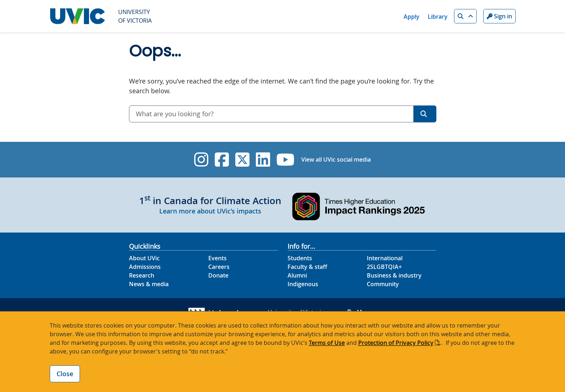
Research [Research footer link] (142, 275)
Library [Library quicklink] (438, 17)
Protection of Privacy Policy (396, 343)
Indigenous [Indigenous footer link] (303, 284)
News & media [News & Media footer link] (149, 284)
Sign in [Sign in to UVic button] (499, 16)
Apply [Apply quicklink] (411, 17)
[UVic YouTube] (286, 160)
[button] (465, 16)
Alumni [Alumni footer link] (297, 275)
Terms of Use (327, 343)
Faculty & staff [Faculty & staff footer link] (307, 267)
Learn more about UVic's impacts (210, 211)
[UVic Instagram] (201, 160)
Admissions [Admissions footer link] (145, 267)
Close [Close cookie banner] (65, 374)
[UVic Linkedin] (263, 160)
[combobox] (271, 114)
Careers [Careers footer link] (219, 267)
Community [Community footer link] (383, 284)
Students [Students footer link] (300, 258)
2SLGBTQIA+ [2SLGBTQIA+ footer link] (384, 267)
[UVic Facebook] (222, 160)
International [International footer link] (385, 258)
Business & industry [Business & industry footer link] (394, 275)
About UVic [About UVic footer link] (144, 258)
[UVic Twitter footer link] (242, 160)
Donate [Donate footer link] (218, 275)
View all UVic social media (336, 159)
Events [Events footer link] (217, 258)
